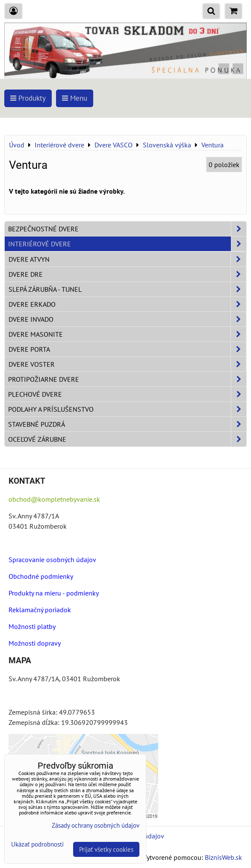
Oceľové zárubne (127, 439)
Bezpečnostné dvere (127, 229)
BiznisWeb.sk (223, 857)
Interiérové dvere (127, 244)
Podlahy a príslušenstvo (127, 409)
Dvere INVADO (127, 319)
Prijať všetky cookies (106, 849)
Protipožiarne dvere (127, 379)
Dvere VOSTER (127, 364)
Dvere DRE (127, 274)
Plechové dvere (127, 394)
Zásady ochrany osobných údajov (96, 825)
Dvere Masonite (127, 334)
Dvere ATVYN (127, 259)
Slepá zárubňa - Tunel (127, 289)
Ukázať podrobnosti (37, 845)
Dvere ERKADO (127, 304)
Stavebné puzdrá (127, 424)
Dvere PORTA (127, 349)
